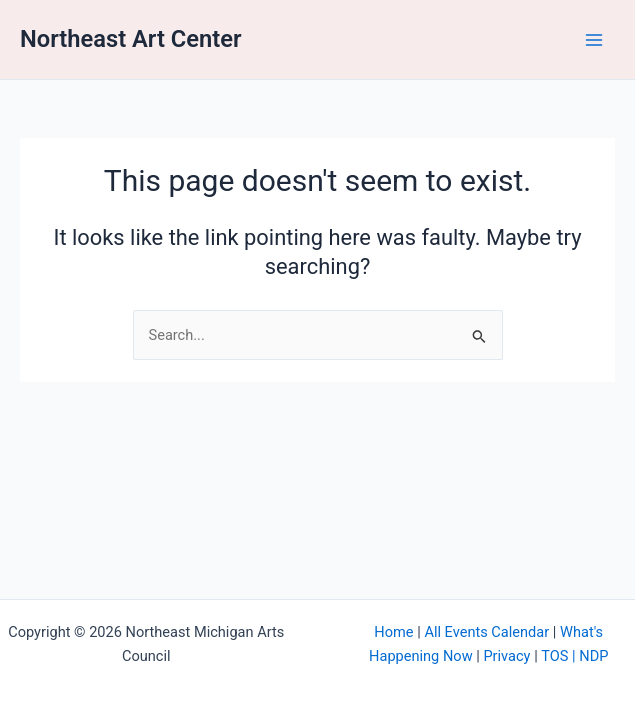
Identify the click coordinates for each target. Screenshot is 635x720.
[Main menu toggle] (594, 40)
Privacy (506, 656)
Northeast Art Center (131, 39)
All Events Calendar (486, 632)
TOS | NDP (574, 656)
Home (393, 632)
